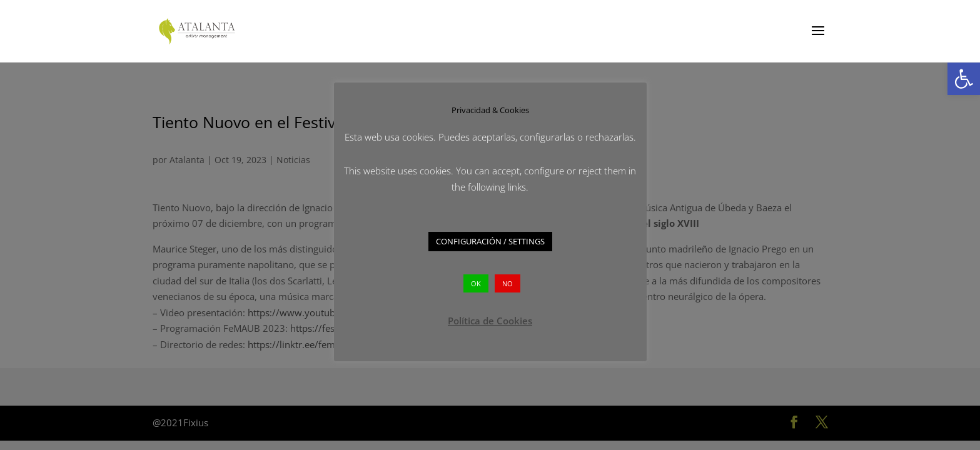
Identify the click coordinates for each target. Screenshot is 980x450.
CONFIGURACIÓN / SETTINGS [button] (490, 241)
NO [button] (508, 283)
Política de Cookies (490, 321)
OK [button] (476, 283)
